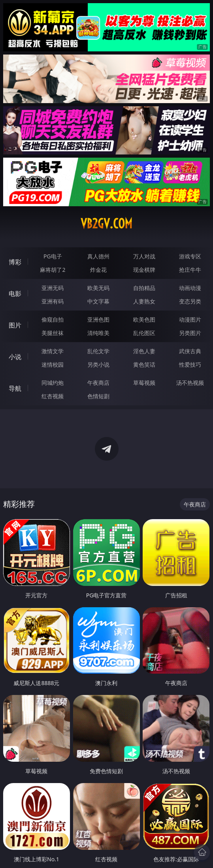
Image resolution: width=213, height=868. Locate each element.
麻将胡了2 (53, 270)
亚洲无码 (53, 288)
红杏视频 (53, 396)
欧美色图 (144, 319)
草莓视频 (144, 383)
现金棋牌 (144, 270)
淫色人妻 (144, 351)
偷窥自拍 (53, 319)
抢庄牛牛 (190, 270)
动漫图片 (190, 319)
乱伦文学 (98, 351)
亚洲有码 (53, 301)
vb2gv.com (106, 224)
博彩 (15, 262)
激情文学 (53, 351)
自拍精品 (144, 288)
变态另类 (190, 301)
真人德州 (98, 256)
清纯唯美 (98, 333)
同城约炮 (53, 383)
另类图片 (190, 333)
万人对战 (144, 256)
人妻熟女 (144, 301)
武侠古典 (190, 351)
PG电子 (53, 256)
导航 (15, 388)
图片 (15, 325)
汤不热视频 (190, 383)
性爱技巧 (190, 364)
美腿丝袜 (53, 333)
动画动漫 (190, 288)
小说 (15, 357)
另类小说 (98, 364)
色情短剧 (98, 396)
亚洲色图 (98, 319)
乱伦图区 (144, 333)
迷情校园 (53, 364)
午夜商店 (98, 383)
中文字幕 (98, 301)
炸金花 (98, 270)
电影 (15, 294)
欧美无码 (98, 288)
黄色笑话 (144, 364)
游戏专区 (190, 256)
